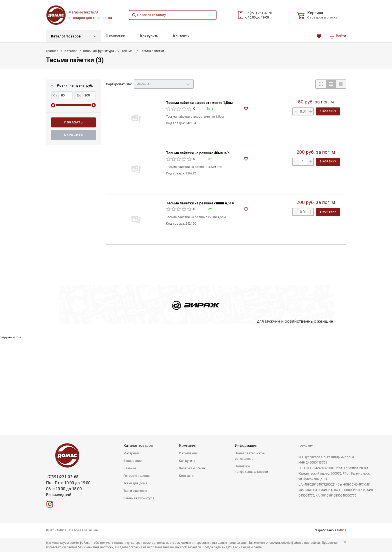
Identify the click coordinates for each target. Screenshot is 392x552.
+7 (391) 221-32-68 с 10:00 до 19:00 (259, 15)
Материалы (132, 453)
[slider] (53, 105)
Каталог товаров (66, 36)
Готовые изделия (137, 476)
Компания (188, 446)
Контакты (181, 36)
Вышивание (132, 461)
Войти (338, 36)
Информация (246, 446)
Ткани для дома (135, 483)
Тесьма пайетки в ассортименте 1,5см (199, 103)
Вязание (130, 468)
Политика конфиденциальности (251, 469)
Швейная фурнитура (139, 498)
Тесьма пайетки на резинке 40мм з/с (198, 153)
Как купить (149, 36)
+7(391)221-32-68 (62, 477)
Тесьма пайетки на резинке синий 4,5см (200, 203)
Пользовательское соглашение (250, 456)
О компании (115, 36)
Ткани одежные (135, 491)
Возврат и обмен (192, 468)
